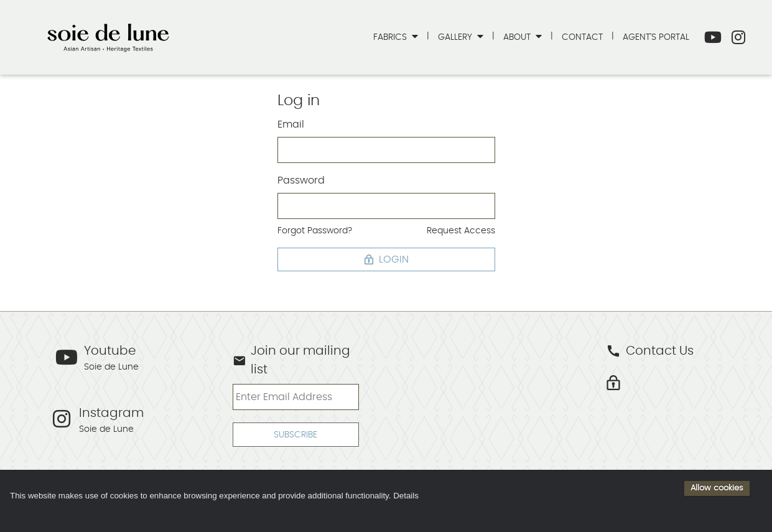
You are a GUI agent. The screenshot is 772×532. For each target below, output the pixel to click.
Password (301, 180)
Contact (582, 37)
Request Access (461, 231)
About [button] (518, 37)
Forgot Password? (315, 231)
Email (291, 124)
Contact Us (650, 351)
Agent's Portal (656, 37)
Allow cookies (717, 488)
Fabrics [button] (391, 37)
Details (406, 496)
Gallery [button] (456, 37)
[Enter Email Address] (296, 397)
